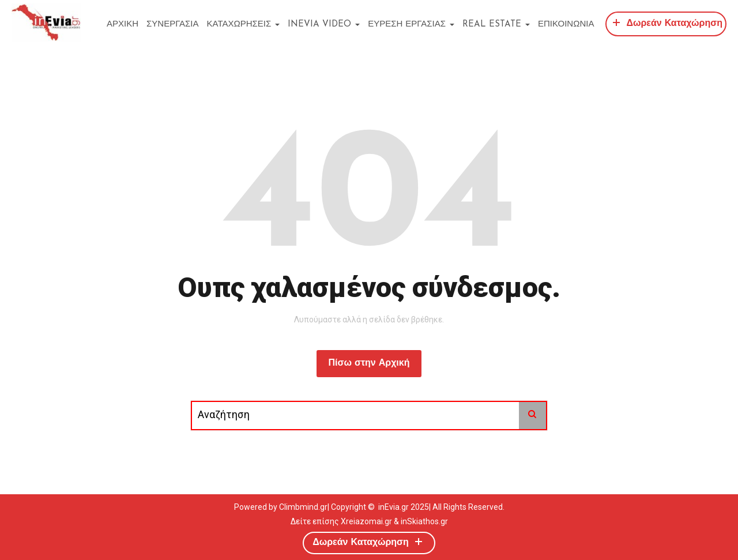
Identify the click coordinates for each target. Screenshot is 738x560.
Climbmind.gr (303, 507)
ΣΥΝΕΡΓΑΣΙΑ (172, 25)
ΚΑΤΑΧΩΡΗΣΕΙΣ (244, 25)
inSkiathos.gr (424, 521)
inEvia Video (324, 25)
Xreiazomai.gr (366, 521)
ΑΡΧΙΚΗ (123, 25)
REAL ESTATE (496, 25)
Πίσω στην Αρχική (369, 363)
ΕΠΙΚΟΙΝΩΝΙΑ (566, 25)
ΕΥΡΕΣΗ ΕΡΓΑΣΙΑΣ (411, 25)
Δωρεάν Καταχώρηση (666, 22)
